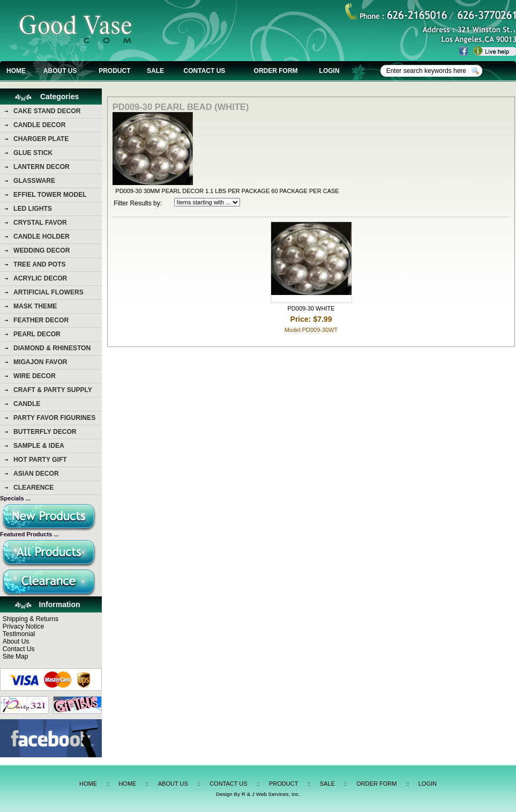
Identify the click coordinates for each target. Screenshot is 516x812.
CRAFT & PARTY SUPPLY (53, 390)
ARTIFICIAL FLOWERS (48, 292)
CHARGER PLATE (41, 139)
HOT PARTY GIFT (40, 460)
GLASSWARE (34, 181)
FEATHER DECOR (41, 320)
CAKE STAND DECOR (47, 111)
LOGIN (330, 71)
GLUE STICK (33, 153)
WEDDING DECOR (42, 250)
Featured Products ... (29, 534)
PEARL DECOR (37, 334)
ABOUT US (60, 71)
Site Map (16, 656)
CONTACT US (205, 71)
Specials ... (15, 498)
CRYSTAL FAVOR (40, 223)
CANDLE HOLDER (42, 237)
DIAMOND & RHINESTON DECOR (52, 350)
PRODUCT (114, 71)
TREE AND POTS (40, 264)
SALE (155, 71)
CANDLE (27, 404)
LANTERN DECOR (42, 167)
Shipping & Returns (31, 619)
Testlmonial (19, 634)
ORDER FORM (276, 71)
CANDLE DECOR (39, 125)
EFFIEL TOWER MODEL (50, 195)
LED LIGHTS (33, 209)
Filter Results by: (138, 203)
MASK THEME (35, 306)
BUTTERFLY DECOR (45, 432)
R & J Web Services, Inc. (271, 794)
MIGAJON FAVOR (40, 362)
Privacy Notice (23, 626)
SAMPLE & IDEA (39, 446)
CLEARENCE (33, 488)
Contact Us (19, 649)
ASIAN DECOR (36, 474)
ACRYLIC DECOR (40, 278)
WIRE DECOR (35, 376)
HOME (16, 71)
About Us (16, 641)
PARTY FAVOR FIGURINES (54, 418)
